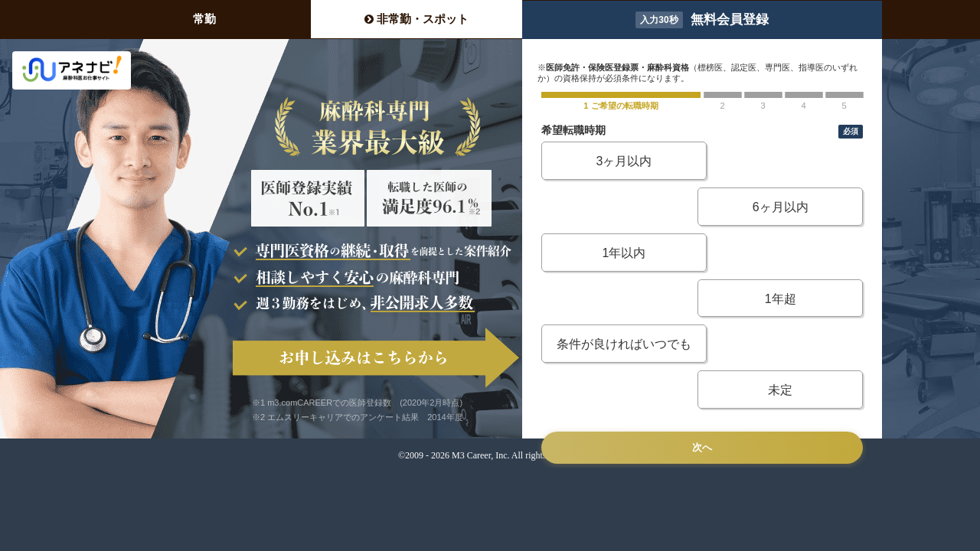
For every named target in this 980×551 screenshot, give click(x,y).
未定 (785, 253)
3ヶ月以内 (619, 161)
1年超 (785, 207)
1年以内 (619, 207)
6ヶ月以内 (785, 161)
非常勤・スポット (416, 19)
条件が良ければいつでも (619, 253)
